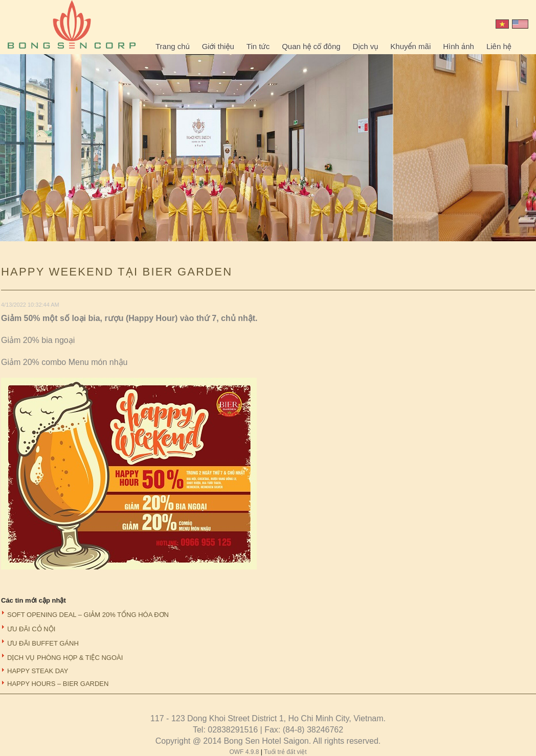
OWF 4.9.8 (245, 752)
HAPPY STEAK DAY (38, 671)
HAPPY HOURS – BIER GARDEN (58, 684)
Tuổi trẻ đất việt (285, 752)
